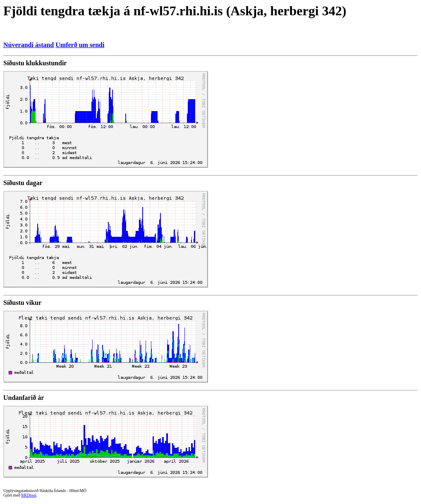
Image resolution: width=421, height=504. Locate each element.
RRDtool (29, 495)
